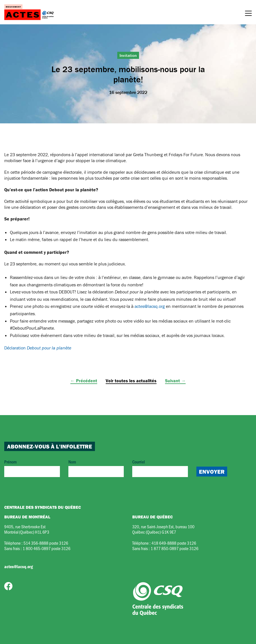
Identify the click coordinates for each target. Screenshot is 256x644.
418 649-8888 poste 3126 (174, 543)
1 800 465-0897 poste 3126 (46, 548)
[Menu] (248, 14)
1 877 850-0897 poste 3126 (174, 548)
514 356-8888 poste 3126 (46, 543)
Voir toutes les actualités (131, 381)
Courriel (160, 468)
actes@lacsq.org (150, 306)
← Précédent (84, 381)
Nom (96, 468)
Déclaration (38, 348)
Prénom (32, 468)
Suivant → (175, 381)
